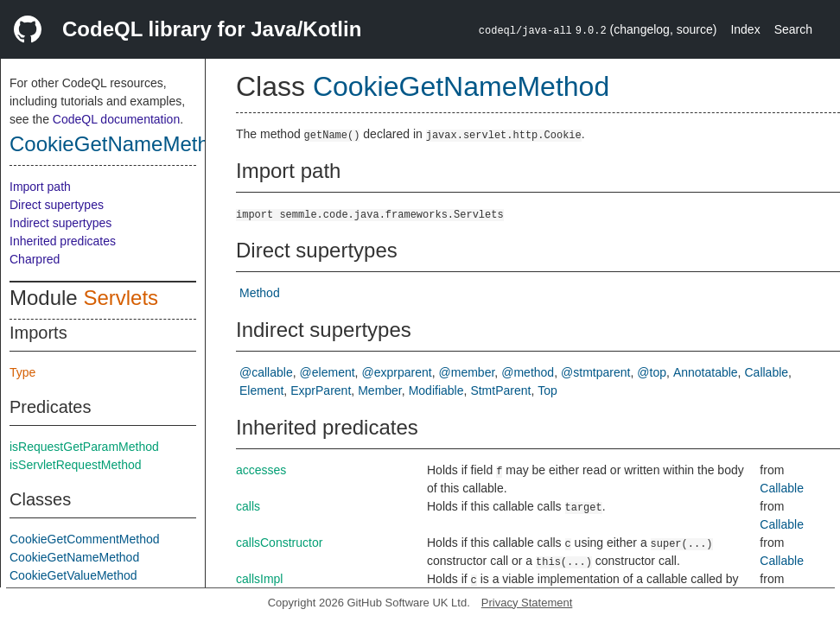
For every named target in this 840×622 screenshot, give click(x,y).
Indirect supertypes (60, 223)
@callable (266, 372)
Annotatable (706, 372)
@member (467, 372)
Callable (767, 372)
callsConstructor (279, 543)
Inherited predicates (63, 241)
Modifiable (436, 390)
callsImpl (259, 579)
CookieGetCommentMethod (85, 539)
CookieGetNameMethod (121, 144)
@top (652, 372)
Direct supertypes (57, 205)
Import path (40, 187)
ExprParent (321, 390)
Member (380, 390)
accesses (261, 470)
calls (248, 506)
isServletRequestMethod (76, 465)
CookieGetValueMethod (73, 575)
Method (260, 293)
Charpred (35, 259)
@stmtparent (595, 372)
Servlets (121, 298)
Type (22, 372)
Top (547, 390)
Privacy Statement (527, 603)
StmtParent (500, 390)
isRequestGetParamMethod (84, 447)
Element (261, 390)
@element (328, 372)
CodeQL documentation (116, 119)
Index (745, 29)
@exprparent (397, 372)
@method (528, 372)
